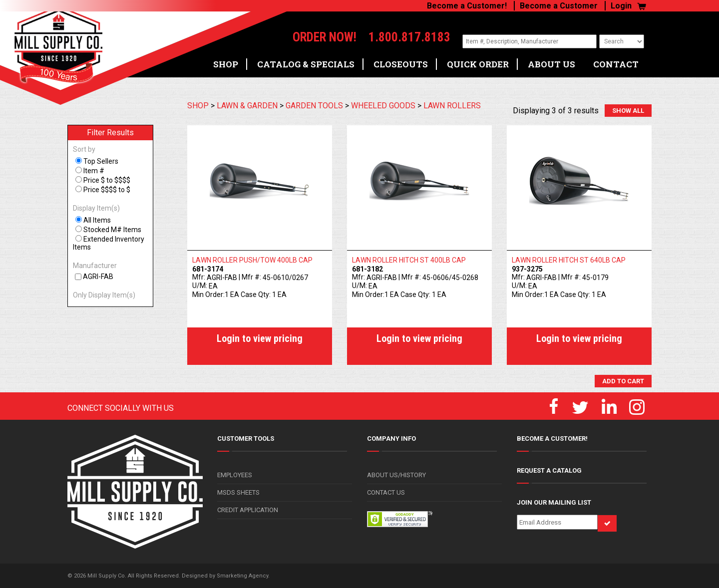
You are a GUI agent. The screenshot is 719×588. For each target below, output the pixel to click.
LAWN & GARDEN (247, 106)
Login (621, 6)
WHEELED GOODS (383, 106)
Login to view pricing (260, 338)
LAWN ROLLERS (452, 106)
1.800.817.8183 (397, 38)
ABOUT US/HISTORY (396, 475)
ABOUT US (551, 61)
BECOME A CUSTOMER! (552, 439)
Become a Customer (559, 6)
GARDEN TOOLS (314, 106)
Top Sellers (101, 161)
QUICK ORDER (478, 61)
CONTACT (616, 61)
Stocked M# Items (112, 230)
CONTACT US (386, 492)
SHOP (226, 61)
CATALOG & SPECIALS (306, 61)
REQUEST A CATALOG (549, 470)
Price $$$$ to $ (107, 190)
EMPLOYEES (235, 475)
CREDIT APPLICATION (248, 510)
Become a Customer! (467, 6)
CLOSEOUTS (401, 61)
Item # (94, 171)
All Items (97, 220)
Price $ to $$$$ (107, 180)
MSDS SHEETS (238, 492)
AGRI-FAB (98, 277)
